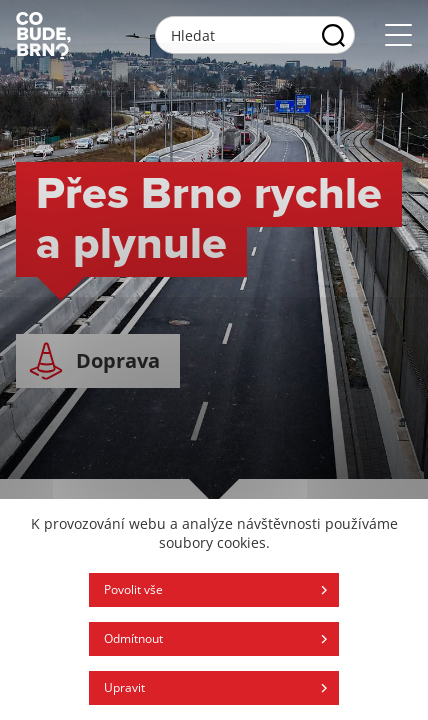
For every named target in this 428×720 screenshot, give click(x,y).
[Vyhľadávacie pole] (255, 35)
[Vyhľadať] (333, 35)
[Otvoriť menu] (398, 35)
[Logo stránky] (43, 35)
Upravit (124, 687)
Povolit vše (133, 589)
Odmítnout (133, 638)
